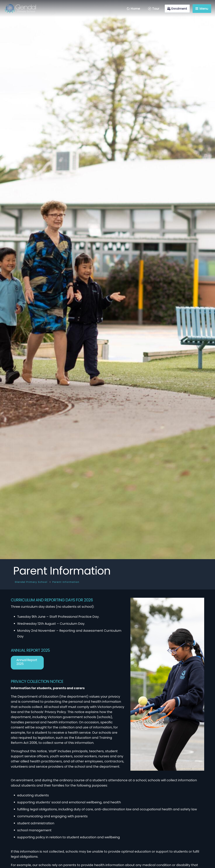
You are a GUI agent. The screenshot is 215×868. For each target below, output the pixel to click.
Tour (156, 9)
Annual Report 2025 (27, 662)
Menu (204, 9)
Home (135, 9)
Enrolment (179, 9)
